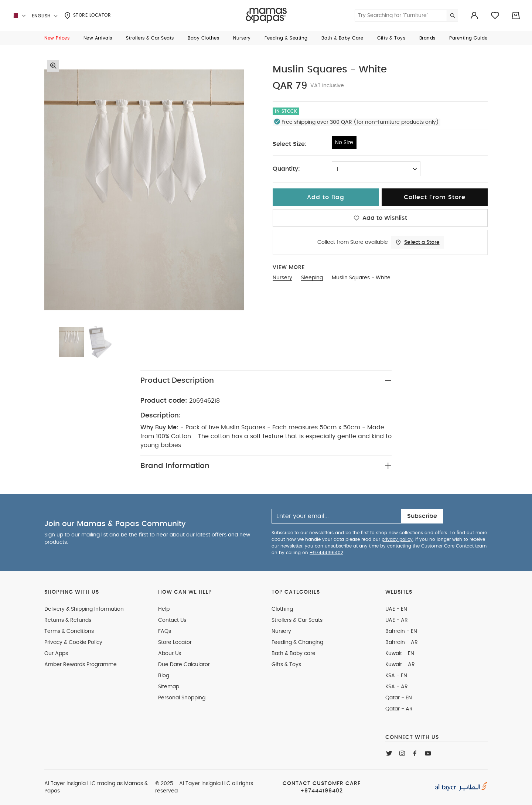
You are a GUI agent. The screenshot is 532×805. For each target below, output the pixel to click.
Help (164, 609)
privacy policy (397, 539)
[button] (57, 38)
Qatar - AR (399, 709)
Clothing (282, 609)
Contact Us (172, 620)
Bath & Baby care (294, 654)
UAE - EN (396, 609)
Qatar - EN (399, 698)
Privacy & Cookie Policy (73, 642)
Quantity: (286, 169)
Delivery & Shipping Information (84, 609)
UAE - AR (397, 620)
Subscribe (422, 516)
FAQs (165, 631)
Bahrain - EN (401, 631)
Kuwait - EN (400, 654)
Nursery (281, 631)
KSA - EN (396, 676)
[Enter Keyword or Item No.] (406, 16)
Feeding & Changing (297, 642)
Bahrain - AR (402, 642)
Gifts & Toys (286, 665)
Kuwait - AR (400, 665)
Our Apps (56, 654)
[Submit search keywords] (452, 16)
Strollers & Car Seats (297, 620)
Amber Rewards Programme (81, 665)
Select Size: (290, 144)
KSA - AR (397, 687)
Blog (164, 676)
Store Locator (88, 16)
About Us (170, 654)
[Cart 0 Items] (516, 16)
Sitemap (169, 687)
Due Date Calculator (184, 665)
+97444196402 (326, 553)
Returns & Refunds (68, 620)
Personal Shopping (182, 698)
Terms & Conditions (69, 631)
